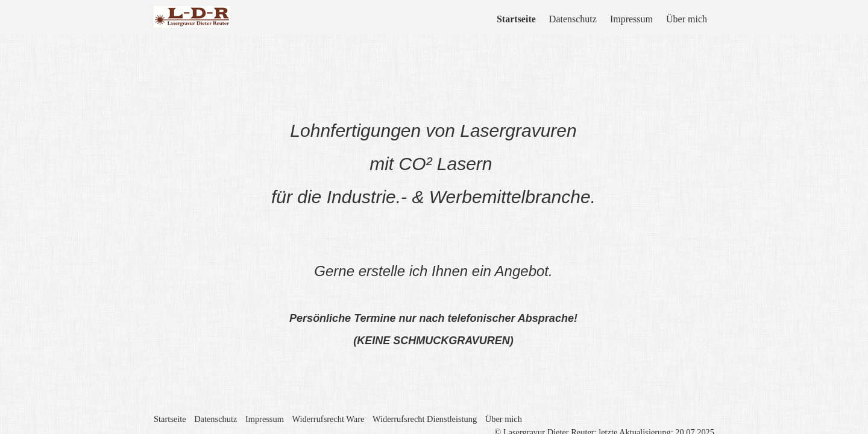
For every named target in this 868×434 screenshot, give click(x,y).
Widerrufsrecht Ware (328, 396)
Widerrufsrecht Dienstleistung (425, 396)
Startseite (516, 19)
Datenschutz (573, 19)
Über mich (687, 19)
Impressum (631, 19)
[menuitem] (517, 19)
